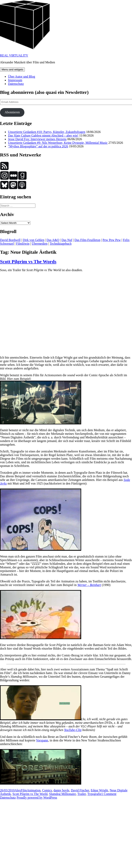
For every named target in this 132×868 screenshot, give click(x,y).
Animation (34, 790)
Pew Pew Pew (112, 240)
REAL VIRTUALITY (14, 55)
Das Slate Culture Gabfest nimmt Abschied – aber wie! (43, 135)
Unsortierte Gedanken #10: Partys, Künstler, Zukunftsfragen (47, 132)
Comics (47, 790)
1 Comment (109, 794)
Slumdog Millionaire (62, 794)
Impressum (15, 80)
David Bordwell (10, 240)
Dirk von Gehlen (34, 240)
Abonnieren (12, 112)
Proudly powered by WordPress (37, 798)
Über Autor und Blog (22, 77)
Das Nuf (67, 240)
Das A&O (53, 240)
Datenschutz (16, 84)
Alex (18, 790)
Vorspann (42, 740)
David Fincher (80, 790)
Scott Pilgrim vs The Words (28, 262)
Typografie (94, 794)
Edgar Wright (99, 790)
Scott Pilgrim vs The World (30, 794)
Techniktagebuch (60, 244)
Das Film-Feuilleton (87, 240)
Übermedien (39, 244)
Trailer (82, 794)
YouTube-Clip (73, 730)
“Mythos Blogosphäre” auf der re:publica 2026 (38, 146)
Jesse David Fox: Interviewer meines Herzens (37, 139)
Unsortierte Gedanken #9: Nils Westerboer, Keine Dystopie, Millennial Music (58, 143)
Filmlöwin (23, 244)
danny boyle (61, 790)
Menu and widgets (12, 69)
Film (24, 790)
